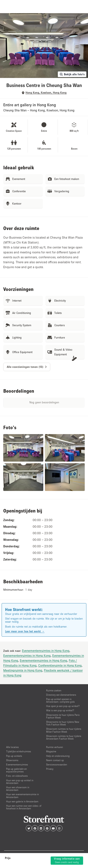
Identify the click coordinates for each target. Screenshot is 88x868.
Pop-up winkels (14, 756)
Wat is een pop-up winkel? (60, 710)
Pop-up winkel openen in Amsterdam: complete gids (60, 700)
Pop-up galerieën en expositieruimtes (16, 770)
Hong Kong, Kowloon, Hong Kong (46, 93)
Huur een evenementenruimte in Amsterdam (22, 796)
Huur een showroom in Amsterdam (18, 789)
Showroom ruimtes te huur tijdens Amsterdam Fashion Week (64, 737)
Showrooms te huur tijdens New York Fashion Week (63, 723)
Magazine (51, 751)
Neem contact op (55, 760)
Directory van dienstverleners (61, 695)
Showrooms (12, 760)
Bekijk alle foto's (72, 74)
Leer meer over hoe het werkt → (25, 631)
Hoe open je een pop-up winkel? (63, 706)
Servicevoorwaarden (57, 765)
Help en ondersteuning (58, 756)
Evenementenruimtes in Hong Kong (46, 651)
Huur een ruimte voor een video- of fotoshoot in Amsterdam (24, 807)
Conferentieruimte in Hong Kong (60, 665)
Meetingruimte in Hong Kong (23, 670)
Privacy (50, 769)
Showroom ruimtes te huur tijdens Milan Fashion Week (64, 730)
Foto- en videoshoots (17, 776)
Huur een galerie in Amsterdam (22, 801)
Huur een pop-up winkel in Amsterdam (20, 782)
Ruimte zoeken (54, 690)
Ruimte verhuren (55, 747)
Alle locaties (12, 747)
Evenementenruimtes (17, 765)
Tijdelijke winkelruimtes (19, 751)
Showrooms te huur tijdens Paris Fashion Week (63, 716)
